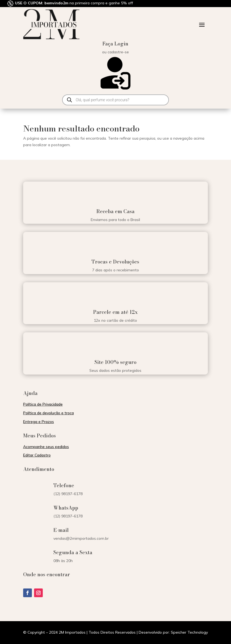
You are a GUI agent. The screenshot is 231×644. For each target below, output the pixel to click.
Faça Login (115, 44)
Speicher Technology (189, 632)
